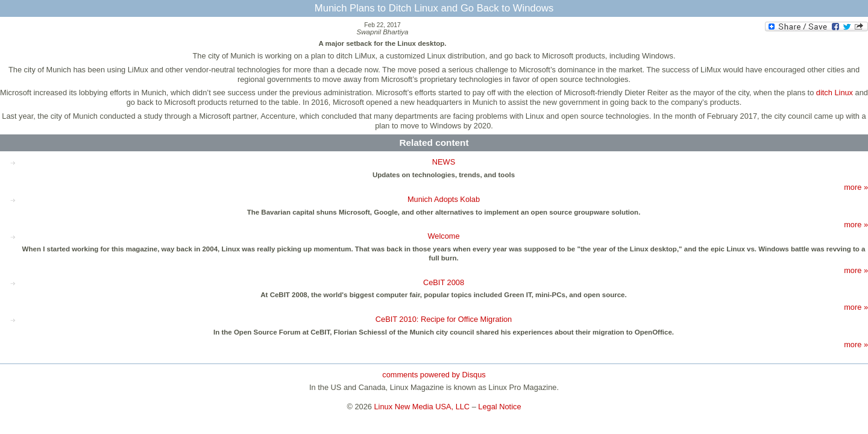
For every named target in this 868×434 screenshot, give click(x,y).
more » (856, 187)
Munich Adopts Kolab (444, 199)
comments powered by (434, 375)
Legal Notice (499, 407)
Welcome (443, 236)
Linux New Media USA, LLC (422, 407)
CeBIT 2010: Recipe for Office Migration (444, 319)
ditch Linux (835, 93)
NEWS (444, 162)
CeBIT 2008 (444, 282)
